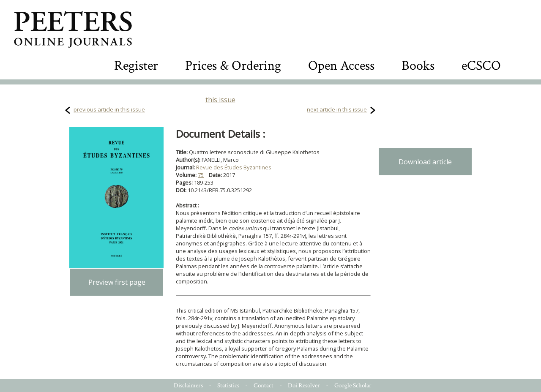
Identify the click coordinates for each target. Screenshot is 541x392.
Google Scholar (353, 385)
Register (136, 66)
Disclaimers (188, 385)
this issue (220, 100)
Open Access (341, 66)
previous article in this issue (109, 109)
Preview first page (117, 282)
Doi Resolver (304, 385)
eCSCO (481, 66)
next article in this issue (337, 109)
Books (418, 66)
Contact (264, 385)
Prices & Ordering (233, 66)
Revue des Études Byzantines (234, 167)
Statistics (228, 385)
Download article (425, 162)
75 (201, 175)
